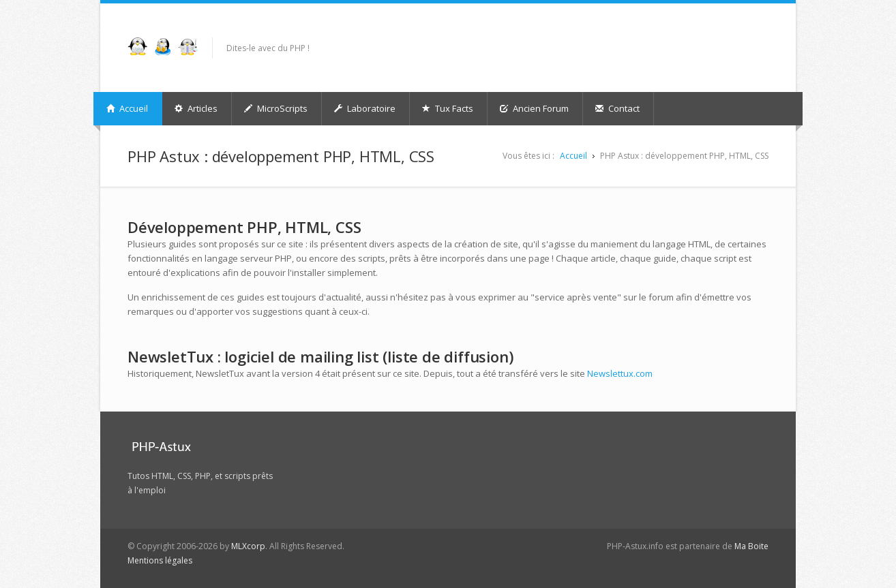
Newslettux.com (620, 373)
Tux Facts (448, 108)
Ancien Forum (534, 108)
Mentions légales (160, 560)
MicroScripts (276, 108)
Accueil (127, 108)
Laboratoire (365, 108)
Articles (196, 108)
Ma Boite (751, 546)
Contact (617, 108)
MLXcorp (248, 546)
